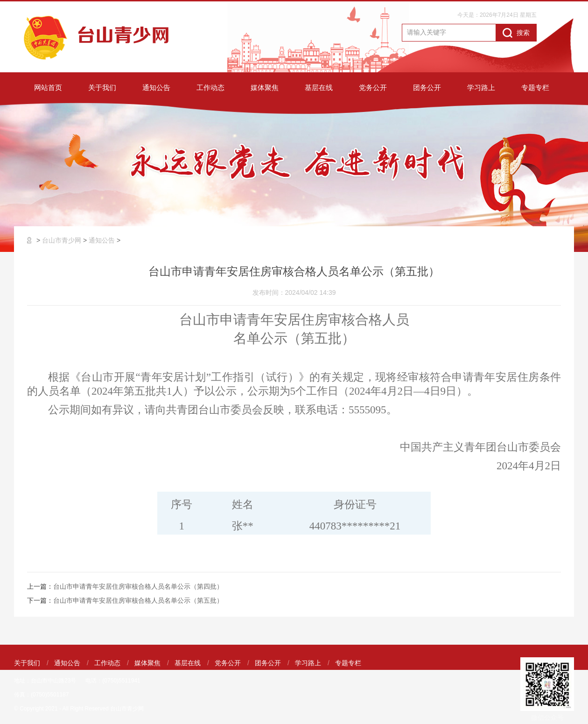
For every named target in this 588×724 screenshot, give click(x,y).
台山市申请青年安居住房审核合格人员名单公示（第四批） (138, 586)
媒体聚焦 (265, 87)
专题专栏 (535, 87)
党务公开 (373, 87)
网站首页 (48, 87)
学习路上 (481, 87)
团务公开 (427, 87)
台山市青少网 (62, 240)
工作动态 (210, 87)
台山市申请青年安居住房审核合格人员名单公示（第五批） (138, 600)
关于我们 (102, 87)
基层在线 (319, 87)
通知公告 (156, 87)
